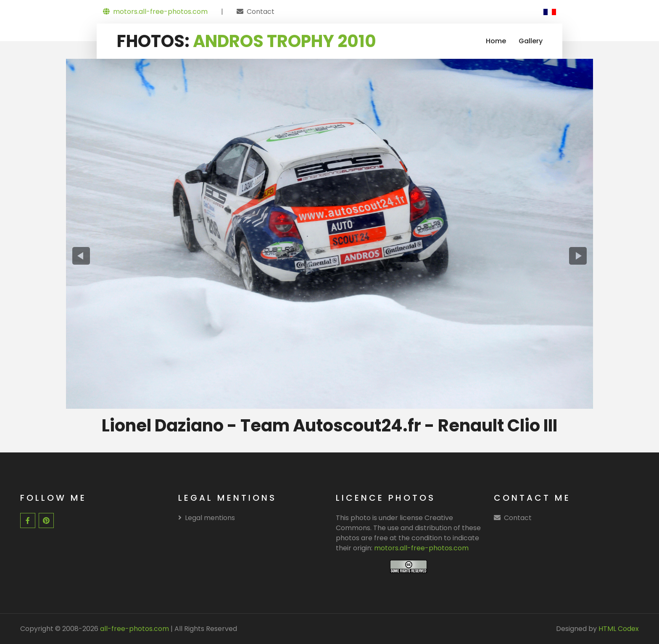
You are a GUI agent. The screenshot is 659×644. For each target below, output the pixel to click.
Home (496, 41)
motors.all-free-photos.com (155, 12)
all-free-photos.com (134, 629)
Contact (261, 12)
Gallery (531, 41)
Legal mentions (207, 518)
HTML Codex (619, 629)
